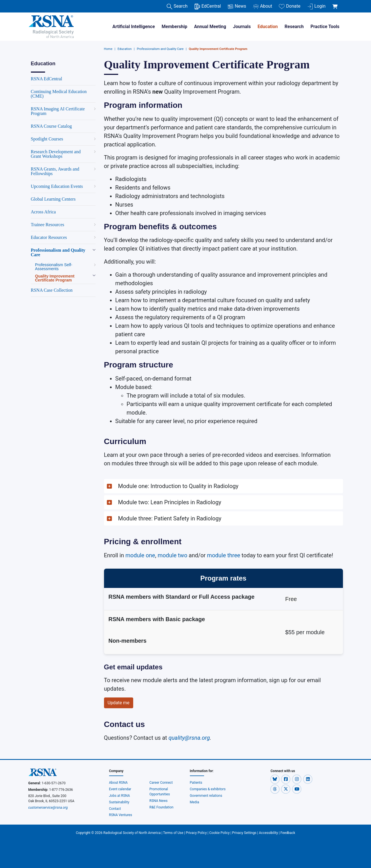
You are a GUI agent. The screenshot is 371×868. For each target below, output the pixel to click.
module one (140, 555)
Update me (119, 703)
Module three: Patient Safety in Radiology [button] (170, 518)
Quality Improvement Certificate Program (218, 49)
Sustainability (119, 802)
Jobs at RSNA (120, 796)
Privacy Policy (196, 833)
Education (268, 27)
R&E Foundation (161, 807)
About (263, 6)
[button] (223, 486)
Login (316, 6)
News (237, 6)
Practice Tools (325, 27)
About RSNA (118, 783)
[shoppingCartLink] (336, 3)
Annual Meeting (210, 27)
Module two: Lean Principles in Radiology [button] (170, 502)
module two (172, 555)
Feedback (288, 833)
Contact (115, 809)
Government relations (206, 796)
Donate (290, 6)
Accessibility (269, 833)
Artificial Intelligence (133, 27)
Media (195, 802)
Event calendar (121, 789)
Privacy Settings (244, 833)
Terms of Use (173, 833)
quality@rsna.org (189, 738)
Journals (242, 27)
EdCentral (208, 6)
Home (108, 49)
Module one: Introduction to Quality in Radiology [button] (178, 486)
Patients (196, 783)
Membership (174, 27)
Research (294, 27)
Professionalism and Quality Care (160, 49)
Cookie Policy (219, 833)
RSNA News (158, 801)
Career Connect (161, 783)
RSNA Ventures (121, 815)
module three (223, 555)
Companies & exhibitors (208, 789)
